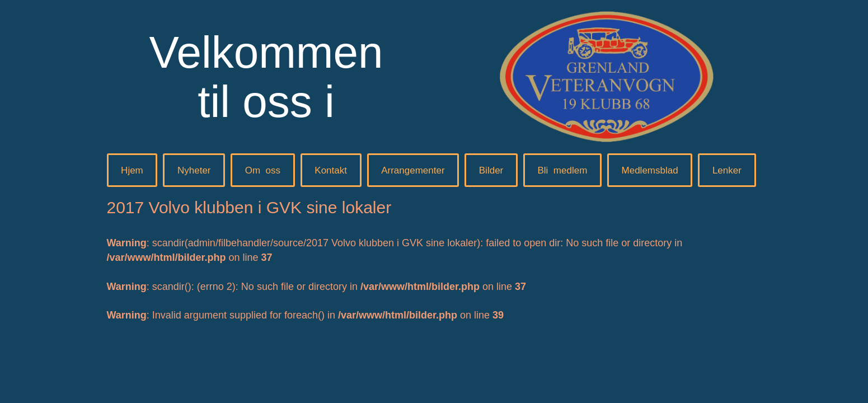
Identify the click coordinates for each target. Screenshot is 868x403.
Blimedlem (562, 170)
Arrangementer (413, 170)
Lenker (727, 170)
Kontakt (331, 170)
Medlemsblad (650, 170)
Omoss (263, 170)
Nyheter (194, 170)
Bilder (491, 170)
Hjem (132, 170)
